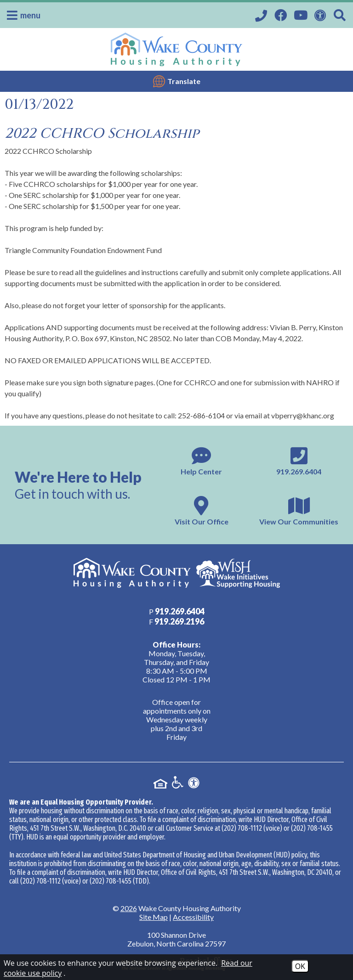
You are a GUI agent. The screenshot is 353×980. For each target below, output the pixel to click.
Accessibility (193, 917)
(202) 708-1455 (312, 828)
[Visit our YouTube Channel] (302, 14)
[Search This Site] (341, 15)
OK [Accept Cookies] (300, 966)
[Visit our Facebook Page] (282, 14)
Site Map (154, 917)
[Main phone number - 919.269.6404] (299, 460)
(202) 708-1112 (242, 828)
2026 (129, 908)
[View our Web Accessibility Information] (322, 14)
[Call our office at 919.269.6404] (262, 15)
